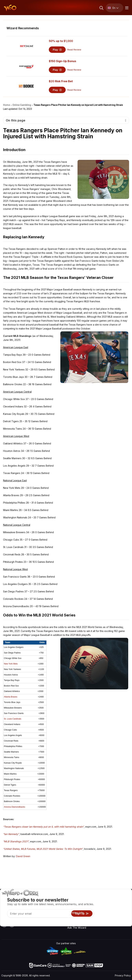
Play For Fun (75, 918)
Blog (121, 909)
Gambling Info (76, 913)
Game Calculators (78, 908)
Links (104, 909)
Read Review (74, 50)
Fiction (123, 918)
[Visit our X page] (12, 924)
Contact (106, 904)
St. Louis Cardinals (13, 719)
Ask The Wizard (77, 928)
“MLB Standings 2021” (16, 841)
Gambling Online (77, 923)
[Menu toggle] (126, 8)
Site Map (124, 914)
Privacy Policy (123, 975)
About (105, 899)
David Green (23, 856)
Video (122, 904)
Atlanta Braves (11, 697)
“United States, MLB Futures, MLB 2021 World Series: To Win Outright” (43, 849)
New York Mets (11, 664)
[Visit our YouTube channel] (4, 924)
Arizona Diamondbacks (15, 807)
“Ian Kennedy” (11, 834)
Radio (122, 899)
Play (57, 50)
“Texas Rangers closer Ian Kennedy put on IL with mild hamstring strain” (43, 827)
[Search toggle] (101, 8)
